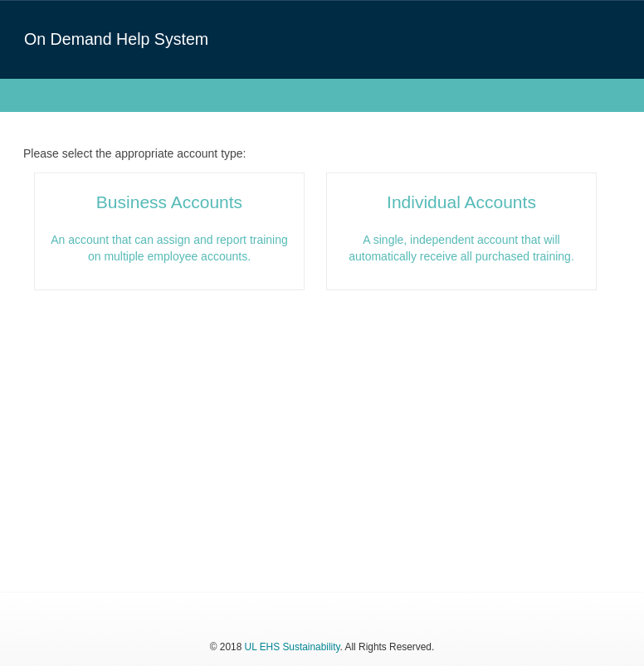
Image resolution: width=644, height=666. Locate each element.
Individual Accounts (461, 202)
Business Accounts (169, 202)
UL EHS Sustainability (293, 647)
